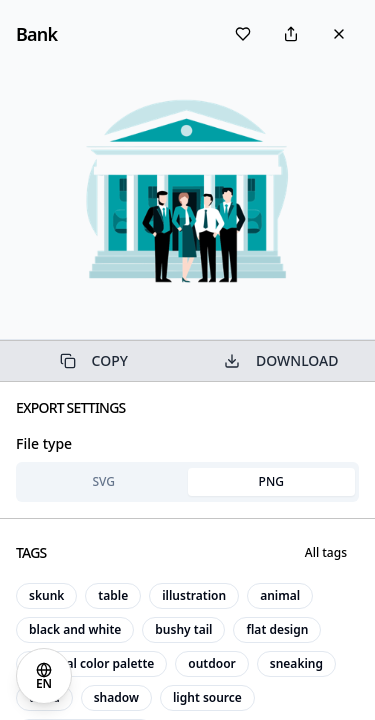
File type (44, 443)
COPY (94, 360)
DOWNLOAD (281, 360)
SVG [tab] (103, 481)
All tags (326, 552)
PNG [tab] (271, 481)
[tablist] (187, 482)
